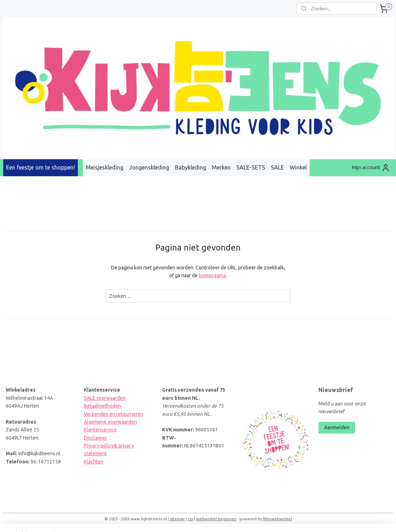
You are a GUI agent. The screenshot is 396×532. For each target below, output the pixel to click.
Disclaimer (95, 438)
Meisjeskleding (105, 167)
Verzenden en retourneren (114, 414)
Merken (221, 167)
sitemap (177, 519)
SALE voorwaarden (105, 398)
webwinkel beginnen (216, 519)
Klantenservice (100, 430)
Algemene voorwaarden (110, 422)
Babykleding (191, 167)
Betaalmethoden (102, 406)
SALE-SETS (251, 167)
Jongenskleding (149, 167)
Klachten (94, 462)
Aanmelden (337, 428)
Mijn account (371, 168)
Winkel (298, 167)
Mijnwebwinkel (277, 519)
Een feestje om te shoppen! (41, 167)
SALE (277, 167)
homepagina (212, 275)
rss (191, 519)
